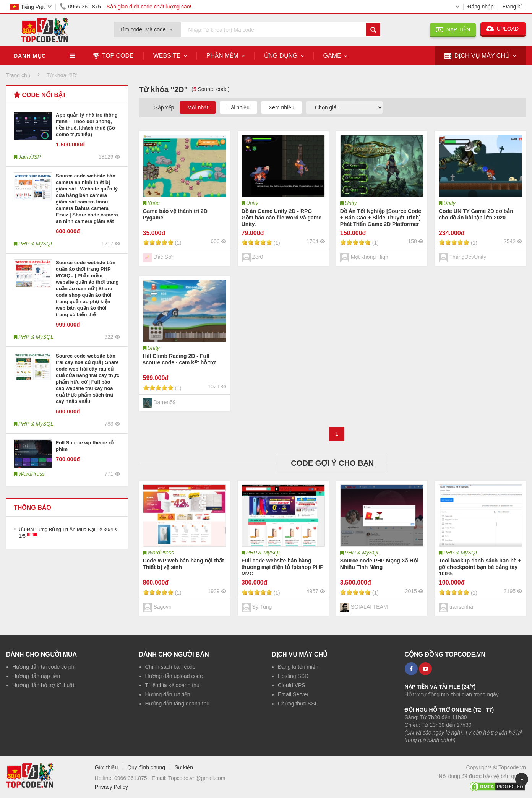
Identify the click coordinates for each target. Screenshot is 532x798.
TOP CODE (113, 56)
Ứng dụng (281, 56)
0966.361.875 (79, 7)
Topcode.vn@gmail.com (197, 778)
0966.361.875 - (133, 778)
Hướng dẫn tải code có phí (44, 667)
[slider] (158, 242)
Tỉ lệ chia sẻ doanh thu (172, 685)
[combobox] (148, 27)
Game (332, 56)
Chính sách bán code (170, 667)
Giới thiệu (106, 767)
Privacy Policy (111, 787)
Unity (252, 203)
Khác (154, 203)
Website (167, 56)
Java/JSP (30, 157)
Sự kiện (184, 767)
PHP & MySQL (264, 553)
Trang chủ (18, 75)
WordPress (161, 553)
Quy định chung (146, 767)
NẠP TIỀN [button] (453, 29)
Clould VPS (292, 685)
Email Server (293, 694)
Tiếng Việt (27, 7)
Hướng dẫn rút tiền (168, 694)
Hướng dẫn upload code (174, 676)
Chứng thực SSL (298, 704)
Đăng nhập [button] (481, 7)
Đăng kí (513, 7)
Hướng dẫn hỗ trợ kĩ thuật (43, 685)
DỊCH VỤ (477, 56)
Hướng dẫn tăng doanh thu (177, 704)
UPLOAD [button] (503, 29)
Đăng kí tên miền (298, 667)
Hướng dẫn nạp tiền (36, 676)
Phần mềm (222, 56)
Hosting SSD (293, 676)
